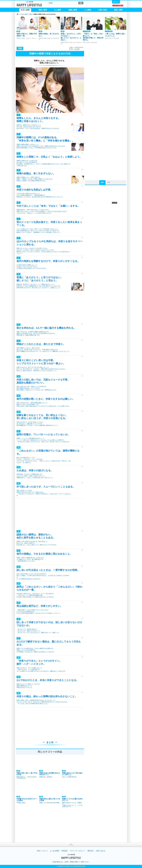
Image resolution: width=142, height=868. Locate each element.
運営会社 (91, 851)
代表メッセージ (42, 851)
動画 (102, 182)
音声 (109, 182)
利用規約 (64, 851)
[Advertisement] (50, 308)
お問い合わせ (100, 851)
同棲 (30, 14)
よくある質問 (55, 851)
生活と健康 (24, 14)
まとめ (50, 742)
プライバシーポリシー (78, 851)
